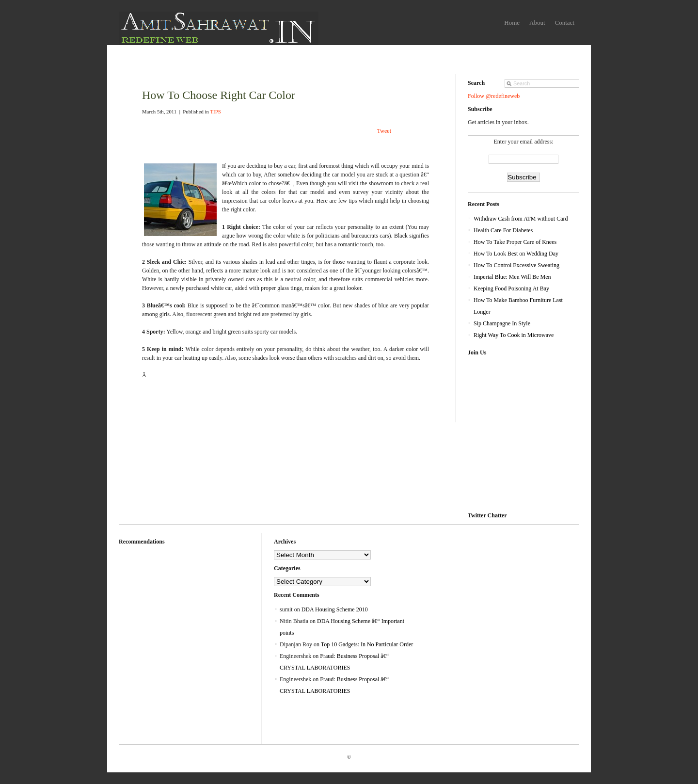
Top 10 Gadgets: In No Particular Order (367, 644)
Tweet (384, 131)
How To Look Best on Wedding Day (516, 254)
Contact (565, 23)
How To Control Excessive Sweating (516, 265)
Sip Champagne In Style (502, 323)
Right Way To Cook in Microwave (514, 335)
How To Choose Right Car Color (219, 95)
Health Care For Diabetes (503, 230)
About (537, 23)
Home (512, 23)
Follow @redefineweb (494, 96)
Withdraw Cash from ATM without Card (521, 219)
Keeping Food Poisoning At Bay (511, 288)
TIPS (215, 112)
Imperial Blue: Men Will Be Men (512, 277)
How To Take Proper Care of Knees (515, 242)
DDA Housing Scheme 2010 (335, 609)
